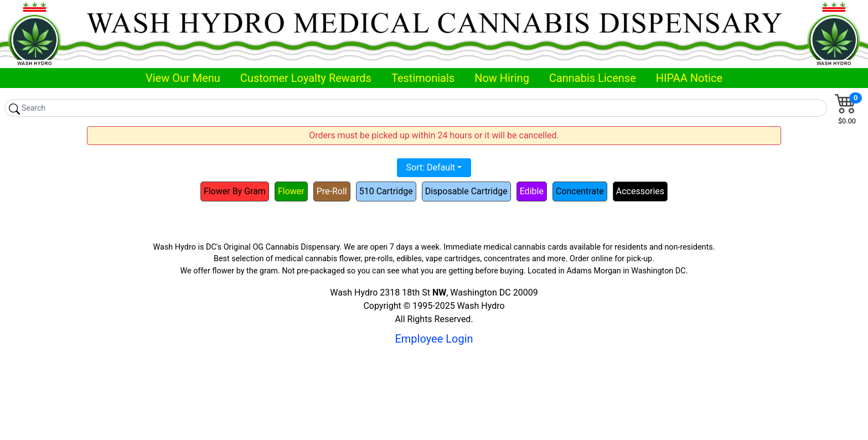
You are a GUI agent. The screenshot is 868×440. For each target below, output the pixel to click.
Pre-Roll (332, 191)
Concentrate (580, 191)
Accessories (640, 191)
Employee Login (434, 339)
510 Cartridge (386, 191)
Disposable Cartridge (466, 191)
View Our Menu (183, 78)
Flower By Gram (235, 191)
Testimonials (423, 78)
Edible (532, 191)
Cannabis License (593, 78)
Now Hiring (502, 78)
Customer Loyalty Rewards (306, 78)
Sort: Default (431, 167)
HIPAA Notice (689, 78)
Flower (291, 191)
